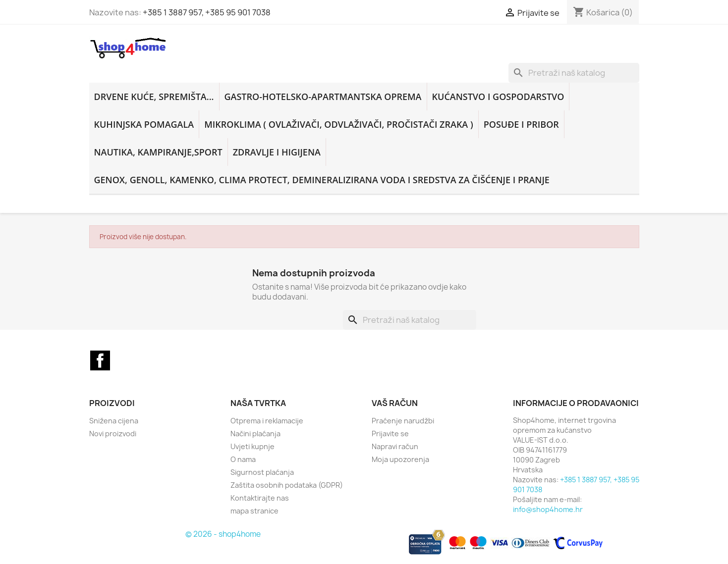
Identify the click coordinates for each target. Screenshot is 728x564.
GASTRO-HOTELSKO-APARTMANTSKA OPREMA (323, 97)
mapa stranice (254, 511)
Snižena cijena (114, 421)
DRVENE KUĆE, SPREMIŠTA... (154, 97)
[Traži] (574, 73)
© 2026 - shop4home (223, 534)
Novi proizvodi (113, 434)
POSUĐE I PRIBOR (521, 124)
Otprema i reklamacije (267, 421)
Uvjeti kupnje (252, 446)
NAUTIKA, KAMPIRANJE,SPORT (158, 152)
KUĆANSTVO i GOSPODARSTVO (498, 97)
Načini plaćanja (255, 434)
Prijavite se (390, 434)
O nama (243, 459)
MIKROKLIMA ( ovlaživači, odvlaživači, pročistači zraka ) (338, 124)
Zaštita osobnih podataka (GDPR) (287, 485)
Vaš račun (395, 403)
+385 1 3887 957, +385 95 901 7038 (207, 12)
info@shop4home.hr (548, 509)
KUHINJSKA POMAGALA (144, 124)
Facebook (100, 360)
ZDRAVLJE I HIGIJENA (277, 152)
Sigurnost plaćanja (262, 472)
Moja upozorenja (400, 459)
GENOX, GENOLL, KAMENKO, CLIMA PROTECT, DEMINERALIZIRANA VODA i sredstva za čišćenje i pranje (322, 180)
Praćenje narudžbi (403, 421)
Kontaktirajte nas (260, 498)
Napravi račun (395, 446)
